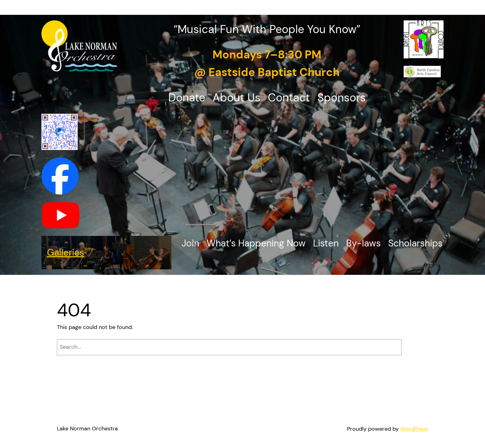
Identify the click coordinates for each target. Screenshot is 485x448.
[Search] (416, 347)
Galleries (66, 252)
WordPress (414, 429)
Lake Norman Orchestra (87, 429)
